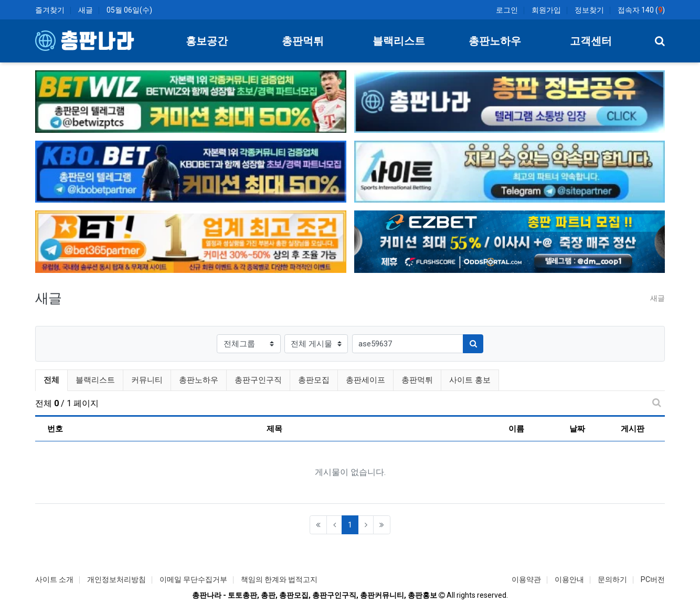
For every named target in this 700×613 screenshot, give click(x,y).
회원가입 (546, 10)
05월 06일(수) (129, 10)
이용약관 (526, 579)
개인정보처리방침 (116, 579)
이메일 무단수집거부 (193, 579)
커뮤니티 (147, 380)
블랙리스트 (95, 380)
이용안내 (569, 579)
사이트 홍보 (470, 380)
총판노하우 (199, 380)
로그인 (507, 10)
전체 (51, 380)
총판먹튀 (417, 380)
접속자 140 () (641, 10)
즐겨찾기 (50, 10)
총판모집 (314, 380)
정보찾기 (589, 10)
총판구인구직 (258, 380)
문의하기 (612, 579)
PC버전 (653, 579)
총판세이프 (365, 380)
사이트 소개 (54, 579)
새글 (86, 10)
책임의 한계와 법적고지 (279, 579)
